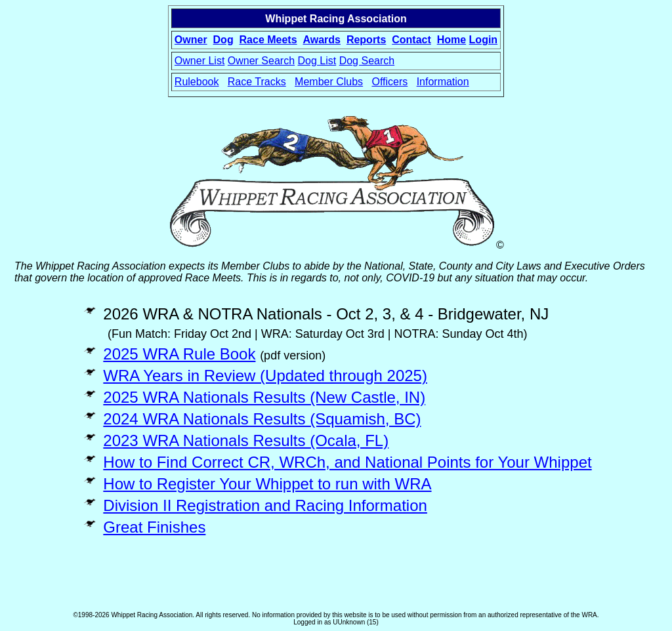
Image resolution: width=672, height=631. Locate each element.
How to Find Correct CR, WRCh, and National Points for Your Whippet (347, 462)
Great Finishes (154, 527)
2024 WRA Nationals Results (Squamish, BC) (262, 419)
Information (443, 82)
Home (451, 40)
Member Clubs (329, 82)
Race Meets (268, 40)
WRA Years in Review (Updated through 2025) (265, 376)
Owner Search (261, 61)
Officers (389, 82)
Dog (223, 40)
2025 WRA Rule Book (179, 354)
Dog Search (367, 61)
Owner (191, 40)
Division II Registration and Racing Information (265, 505)
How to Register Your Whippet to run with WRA (267, 484)
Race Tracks (257, 82)
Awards (322, 40)
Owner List (199, 61)
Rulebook (197, 82)
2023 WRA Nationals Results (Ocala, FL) (246, 440)
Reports (366, 40)
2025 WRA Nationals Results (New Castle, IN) (264, 397)
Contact (411, 40)
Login (484, 40)
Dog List (317, 61)
